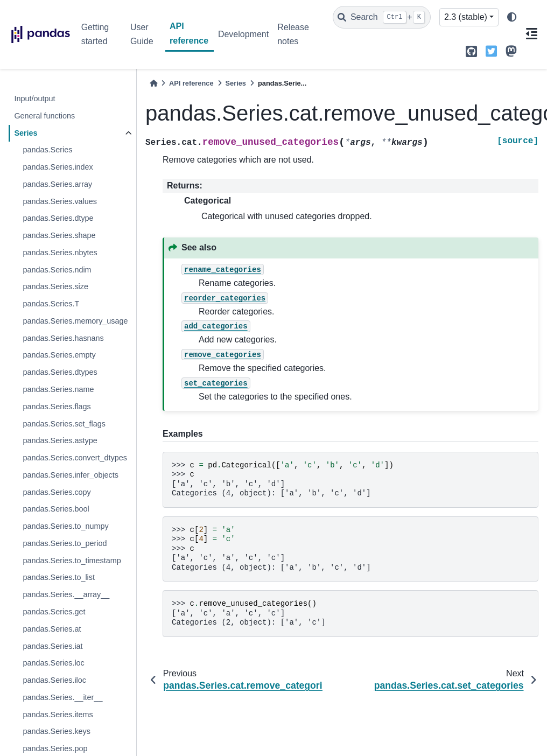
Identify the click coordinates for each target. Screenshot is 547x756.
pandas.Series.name (58, 389)
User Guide (142, 34)
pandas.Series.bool (56, 509)
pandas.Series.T (51, 304)
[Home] (153, 83)
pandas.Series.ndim (57, 270)
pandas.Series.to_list (59, 577)
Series (26, 133)
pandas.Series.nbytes (60, 253)
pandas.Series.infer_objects (71, 475)
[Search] (382, 17)
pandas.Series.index (58, 167)
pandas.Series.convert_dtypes (75, 458)
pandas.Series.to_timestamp (72, 561)
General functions (44, 116)
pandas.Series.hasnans (63, 338)
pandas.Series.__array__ (66, 594)
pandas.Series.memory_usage (75, 321)
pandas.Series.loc (53, 663)
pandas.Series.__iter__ (62, 697)
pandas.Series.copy (57, 492)
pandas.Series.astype (60, 440)
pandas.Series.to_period (65, 543)
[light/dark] (512, 17)
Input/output (34, 99)
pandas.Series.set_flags (64, 424)
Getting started (95, 34)
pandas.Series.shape (59, 235)
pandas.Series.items (58, 715)
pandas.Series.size (55, 286)
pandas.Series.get (54, 612)
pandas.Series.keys (57, 731)
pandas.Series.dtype (58, 218)
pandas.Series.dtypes (60, 372)
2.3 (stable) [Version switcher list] (466, 17)
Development (243, 34)
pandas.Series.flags (57, 407)
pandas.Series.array (57, 184)
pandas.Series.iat (52, 646)
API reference (189, 33)
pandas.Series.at (52, 629)
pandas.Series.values (60, 201)
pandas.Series (47, 150)
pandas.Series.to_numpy (65, 526)
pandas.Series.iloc (54, 680)
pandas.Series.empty (59, 355)
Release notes (293, 34)
